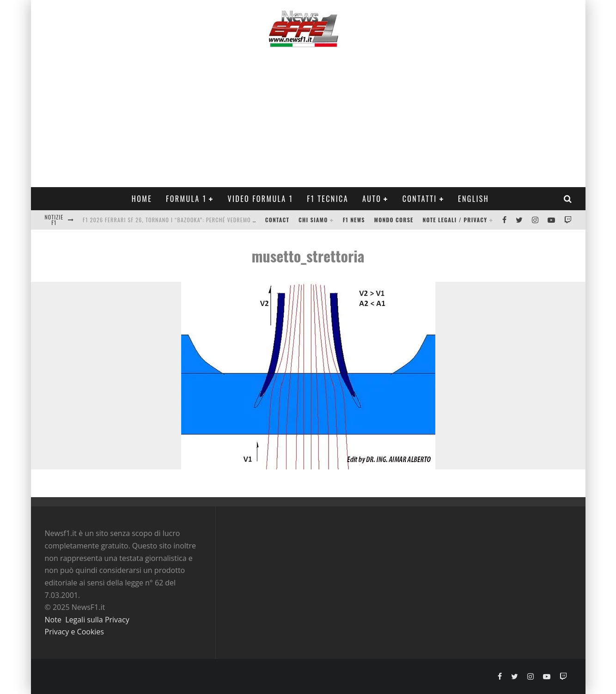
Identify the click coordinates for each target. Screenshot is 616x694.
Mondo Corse (394, 220)
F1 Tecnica (328, 199)
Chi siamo (313, 220)
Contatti (420, 199)
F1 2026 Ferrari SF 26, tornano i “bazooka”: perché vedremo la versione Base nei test (203, 220)
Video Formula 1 (260, 199)
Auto (372, 199)
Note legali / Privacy (455, 220)
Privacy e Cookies (74, 632)
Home (142, 199)
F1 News (354, 220)
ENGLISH (473, 199)
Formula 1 (186, 199)
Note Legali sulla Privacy (87, 620)
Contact (277, 220)
